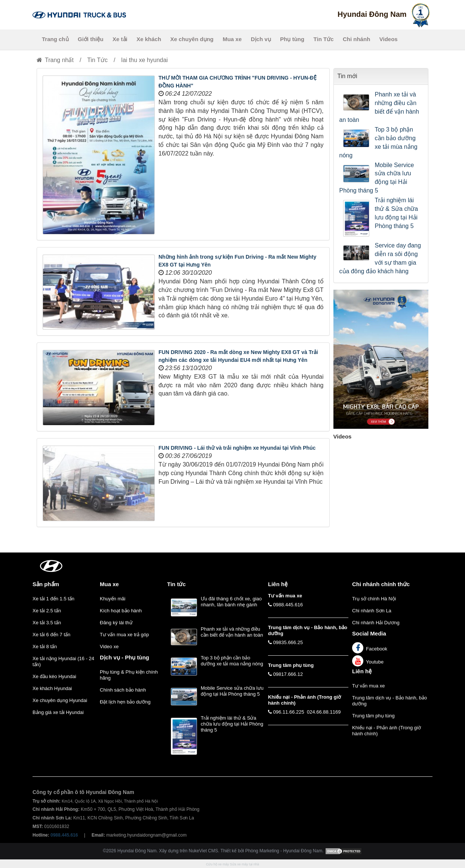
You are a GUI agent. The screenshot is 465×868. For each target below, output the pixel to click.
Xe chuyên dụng (192, 39)
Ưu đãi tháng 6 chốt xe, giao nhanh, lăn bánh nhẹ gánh (231, 602)
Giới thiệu (91, 39)
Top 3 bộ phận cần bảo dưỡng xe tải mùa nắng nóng (378, 142)
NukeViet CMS (203, 851)
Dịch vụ (261, 39)
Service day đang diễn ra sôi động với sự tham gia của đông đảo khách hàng (380, 258)
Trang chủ (55, 39)
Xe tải (120, 39)
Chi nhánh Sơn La (372, 611)
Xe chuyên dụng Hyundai (60, 700)
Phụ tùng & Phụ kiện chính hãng (129, 675)
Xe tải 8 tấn (45, 647)
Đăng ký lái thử (116, 623)
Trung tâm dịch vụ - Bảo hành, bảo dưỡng (389, 701)
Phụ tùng (292, 39)
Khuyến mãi (113, 599)
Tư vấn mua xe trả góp (124, 635)
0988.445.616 (288, 605)
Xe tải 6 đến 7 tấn (51, 635)
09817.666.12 (288, 674)
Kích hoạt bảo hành (121, 611)
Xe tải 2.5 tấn (47, 611)
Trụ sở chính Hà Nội (374, 599)
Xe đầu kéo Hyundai (54, 676)
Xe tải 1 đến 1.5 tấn (53, 599)
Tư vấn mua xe (369, 686)
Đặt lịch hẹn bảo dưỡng (125, 702)
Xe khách (149, 39)
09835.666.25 (288, 642)
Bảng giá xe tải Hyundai (58, 712)
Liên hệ (362, 671)
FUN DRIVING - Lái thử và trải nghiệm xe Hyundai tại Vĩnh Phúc (237, 448)
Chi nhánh (356, 39)
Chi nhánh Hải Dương (376, 623)
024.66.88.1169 (324, 712)
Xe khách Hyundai (52, 688)
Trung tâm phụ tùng (373, 716)
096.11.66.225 (289, 712)
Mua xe (232, 39)
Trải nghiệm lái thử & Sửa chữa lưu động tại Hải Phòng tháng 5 (397, 213)
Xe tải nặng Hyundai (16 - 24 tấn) (63, 661)
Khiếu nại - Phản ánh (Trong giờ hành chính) (387, 731)
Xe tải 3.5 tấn (47, 623)
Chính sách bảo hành (123, 690)
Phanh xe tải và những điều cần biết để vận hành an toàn (379, 107)
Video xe (109, 647)
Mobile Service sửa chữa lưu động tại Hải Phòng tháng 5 (377, 178)
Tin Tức (324, 39)
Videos (389, 39)
